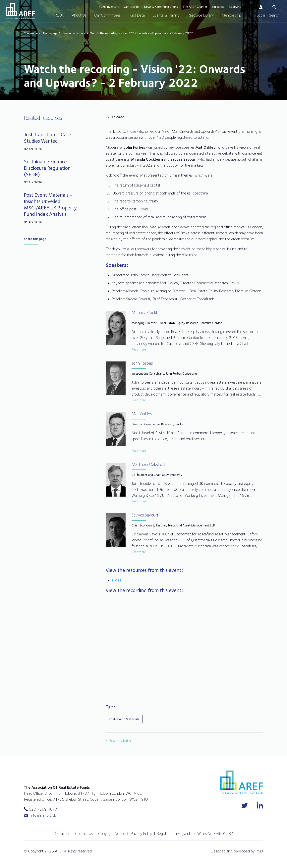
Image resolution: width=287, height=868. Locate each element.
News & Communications (161, 7)
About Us (79, 15)
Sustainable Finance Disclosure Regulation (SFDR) (47, 168)
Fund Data (137, 15)
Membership (231, 15)
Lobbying (235, 7)
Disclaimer (62, 834)
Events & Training (166, 15)
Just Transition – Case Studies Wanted (48, 138)
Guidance (218, 7)
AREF (21, 11)
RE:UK (59, 15)
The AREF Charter (195, 7)
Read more (139, 349)
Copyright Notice (112, 834)
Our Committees (107, 15)
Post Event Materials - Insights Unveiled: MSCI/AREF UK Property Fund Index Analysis (50, 204)
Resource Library (201, 15)
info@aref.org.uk (40, 815)
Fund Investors (109, 7)
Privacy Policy (141, 834)
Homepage (50, 33)
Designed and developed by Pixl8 (237, 851)
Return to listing (120, 741)
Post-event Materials (124, 719)
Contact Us (132, 7)
